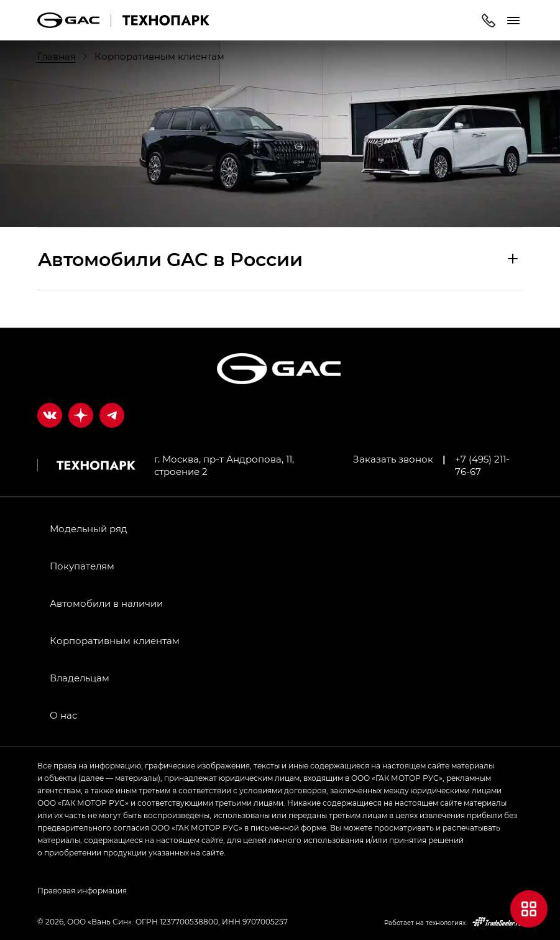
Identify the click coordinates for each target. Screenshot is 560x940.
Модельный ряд (89, 528)
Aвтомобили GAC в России (170, 259)
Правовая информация (82, 890)
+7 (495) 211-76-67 (482, 465)
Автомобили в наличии (106, 603)
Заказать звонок (393, 459)
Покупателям (82, 566)
